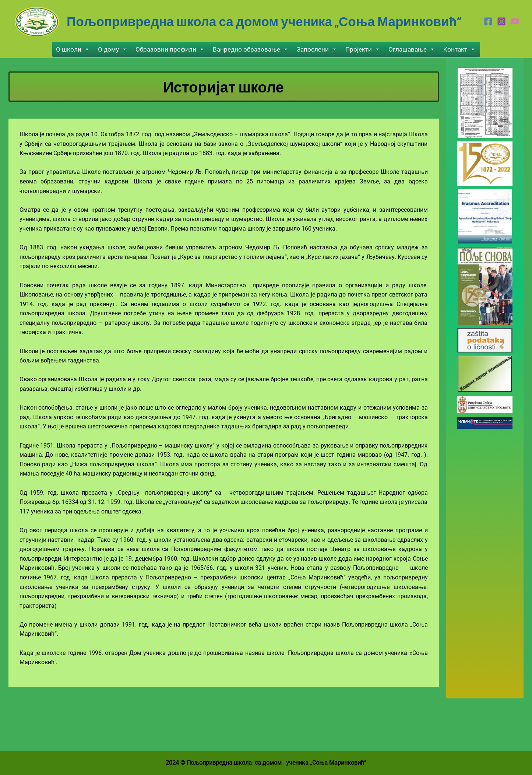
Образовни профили (170, 49)
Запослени (317, 49)
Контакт (459, 49)
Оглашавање (412, 49)
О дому (113, 49)
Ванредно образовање (251, 49)
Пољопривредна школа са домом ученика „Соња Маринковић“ (264, 21)
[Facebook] (488, 21)
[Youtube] (515, 21)
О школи (73, 49)
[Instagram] (501, 21)
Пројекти (363, 49)
